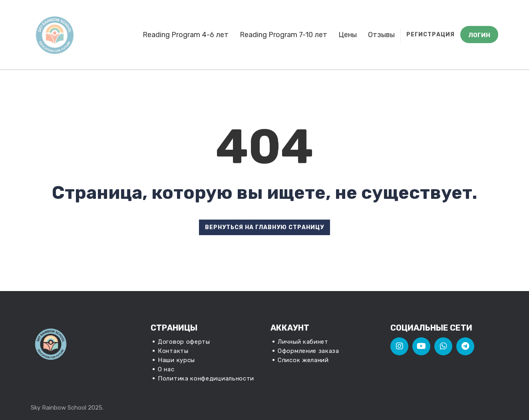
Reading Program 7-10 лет (283, 35)
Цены (348, 35)
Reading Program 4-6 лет (186, 35)
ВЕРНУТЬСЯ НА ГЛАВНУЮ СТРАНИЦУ (264, 227)
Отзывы (381, 35)
